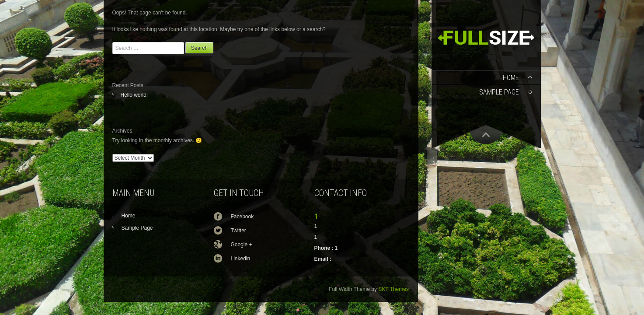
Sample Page (499, 92)
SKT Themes (393, 289)
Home (511, 78)
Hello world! (134, 95)
